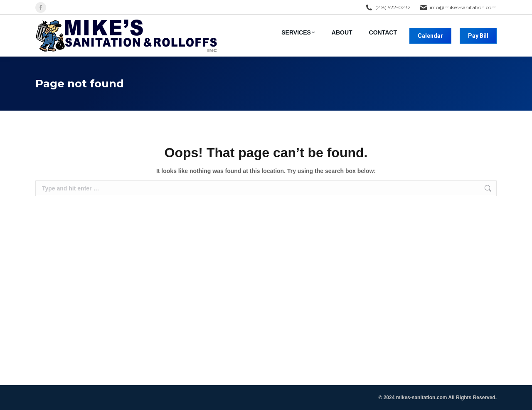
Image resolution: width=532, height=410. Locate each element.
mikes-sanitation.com (422, 398)
